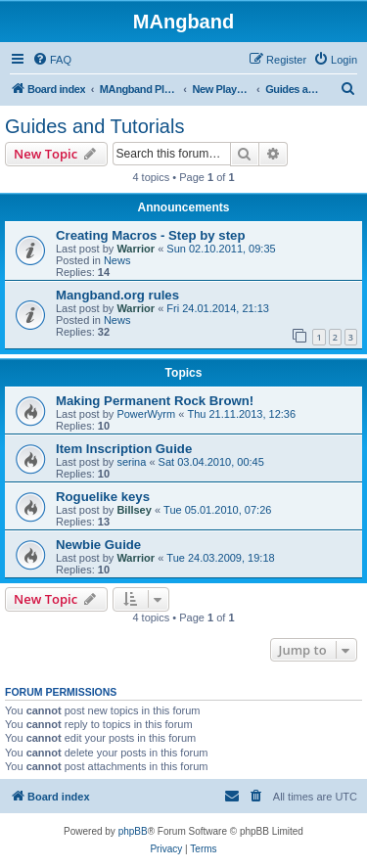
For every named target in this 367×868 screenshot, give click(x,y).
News (117, 260)
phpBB (133, 831)
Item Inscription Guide (124, 449)
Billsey (134, 510)
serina (131, 462)
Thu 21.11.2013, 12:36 (241, 414)
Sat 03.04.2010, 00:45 (211, 462)
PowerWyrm (146, 414)
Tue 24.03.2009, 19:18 (220, 558)
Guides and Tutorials (94, 126)
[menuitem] (52, 60)
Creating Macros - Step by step (150, 235)
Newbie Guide (98, 545)
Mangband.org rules (117, 295)
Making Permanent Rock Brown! (155, 401)
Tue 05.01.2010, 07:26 (217, 510)
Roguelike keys (103, 497)
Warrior (136, 249)
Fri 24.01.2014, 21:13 (218, 308)
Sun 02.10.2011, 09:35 (221, 249)
